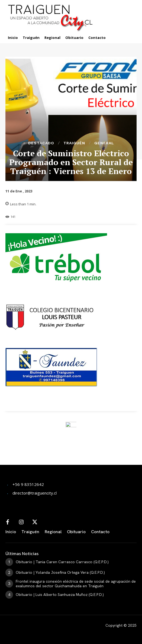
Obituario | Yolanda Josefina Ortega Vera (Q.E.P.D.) (60, 572)
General (104, 143)
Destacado (41, 143)
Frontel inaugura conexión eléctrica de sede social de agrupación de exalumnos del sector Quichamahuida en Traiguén (76, 584)
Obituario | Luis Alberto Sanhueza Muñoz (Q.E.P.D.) (60, 595)
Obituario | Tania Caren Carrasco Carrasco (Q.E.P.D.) (62, 562)
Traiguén (74, 143)
